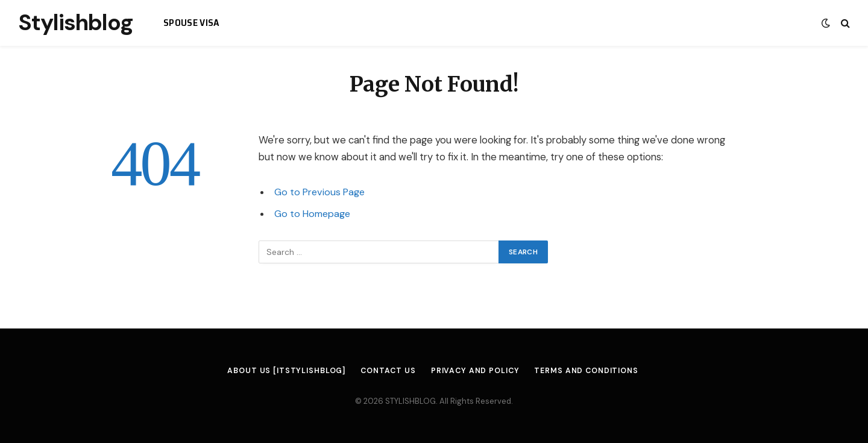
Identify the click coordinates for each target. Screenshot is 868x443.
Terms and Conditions (593, 370)
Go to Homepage (314, 214)
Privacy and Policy (475, 370)
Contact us (385, 370)
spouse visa (192, 23)
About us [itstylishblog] (280, 370)
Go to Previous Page (321, 192)
